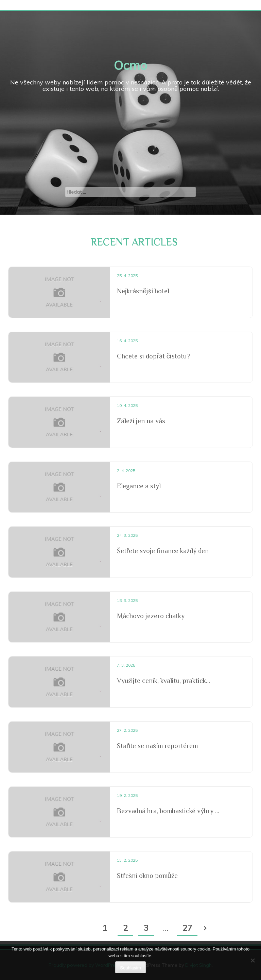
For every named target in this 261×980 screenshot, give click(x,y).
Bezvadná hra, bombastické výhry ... (168, 811)
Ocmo (130, 65)
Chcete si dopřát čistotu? (153, 356)
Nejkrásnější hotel (143, 291)
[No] (253, 960)
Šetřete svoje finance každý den (163, 551)
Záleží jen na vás (141, 421)
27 (187, 928)
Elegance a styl (139, 486)
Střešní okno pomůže (147, 876)
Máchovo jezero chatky (151, 616)
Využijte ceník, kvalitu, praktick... (163, 681)
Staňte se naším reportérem (157, 746)
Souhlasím (130, 968)
